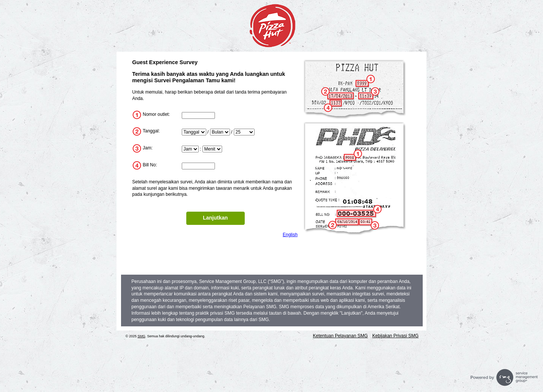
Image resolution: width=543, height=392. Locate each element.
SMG (142, 336)
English (290, 235)
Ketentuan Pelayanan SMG (340, 336)
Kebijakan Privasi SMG (395, 336)
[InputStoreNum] (198, 115)
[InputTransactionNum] (198, 166)
